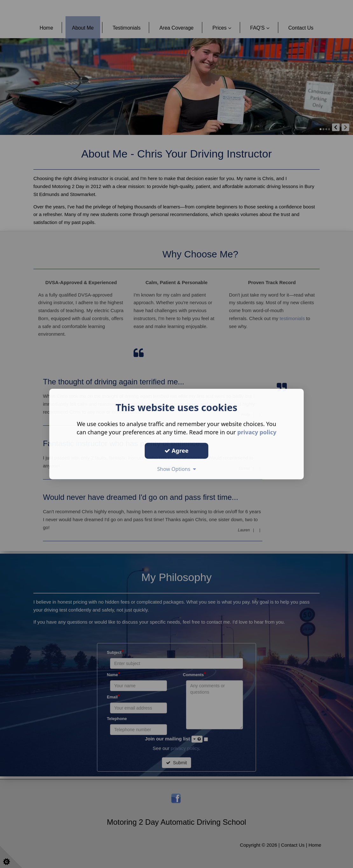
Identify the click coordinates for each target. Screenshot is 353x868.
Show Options (177, 469)
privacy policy (257, 432)
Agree (177, 451)
